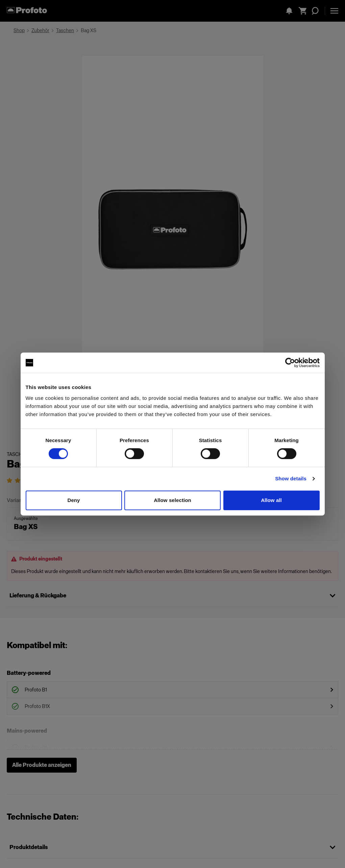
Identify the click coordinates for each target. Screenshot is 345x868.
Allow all (271, 500)
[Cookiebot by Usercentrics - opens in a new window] (290, 363)
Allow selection (172, 500)
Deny (73, 500)
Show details (291, 478)
